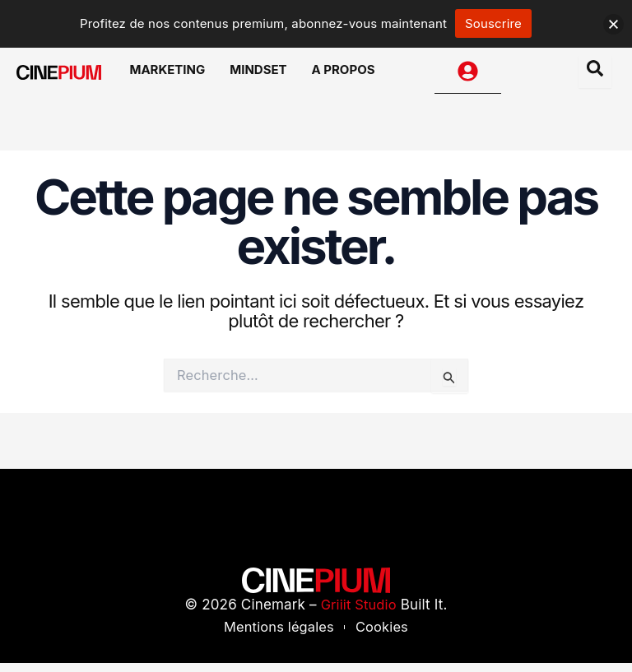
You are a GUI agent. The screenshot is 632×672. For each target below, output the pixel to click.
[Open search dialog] (595, 76)
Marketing (179, 75)
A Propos (339, 75)
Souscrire (493, 23)
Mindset (262, 75)
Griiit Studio (358, 613)
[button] (613, 24)
